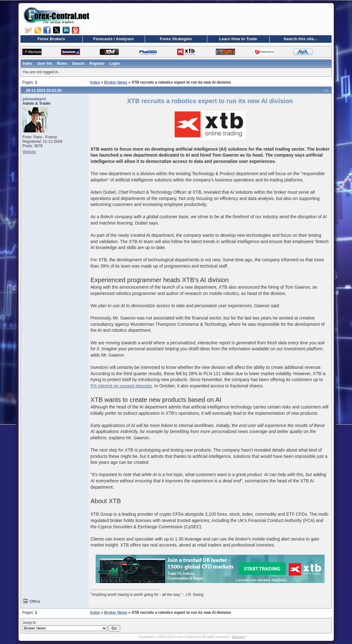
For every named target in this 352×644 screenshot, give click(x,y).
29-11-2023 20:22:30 (44, 91)
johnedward (34, 99)
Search (78, 64)
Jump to (71, 626)
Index (28, 64)
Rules (62, 64)
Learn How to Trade (238, 39)
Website (29, 152)
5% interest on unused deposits (121, 386)
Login (115, 64)
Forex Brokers (51, 39)
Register (97, 64)
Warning (238, 637)
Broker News (116, 82)
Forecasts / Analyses (114, 39)
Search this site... (301, 39)
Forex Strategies (176, 39)
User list (45, 64)
